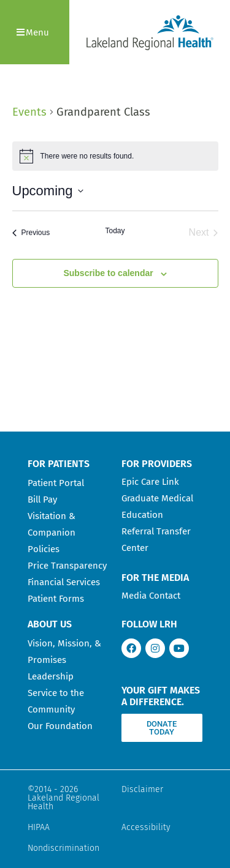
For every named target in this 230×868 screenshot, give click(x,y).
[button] (35, 32)
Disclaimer (142, 789)
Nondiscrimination (63, 848)
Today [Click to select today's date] (115, 231)
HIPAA (39, 827)
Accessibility (146, 827)
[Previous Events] (31, 233)
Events (29, 112)
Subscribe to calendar (108, 273)
